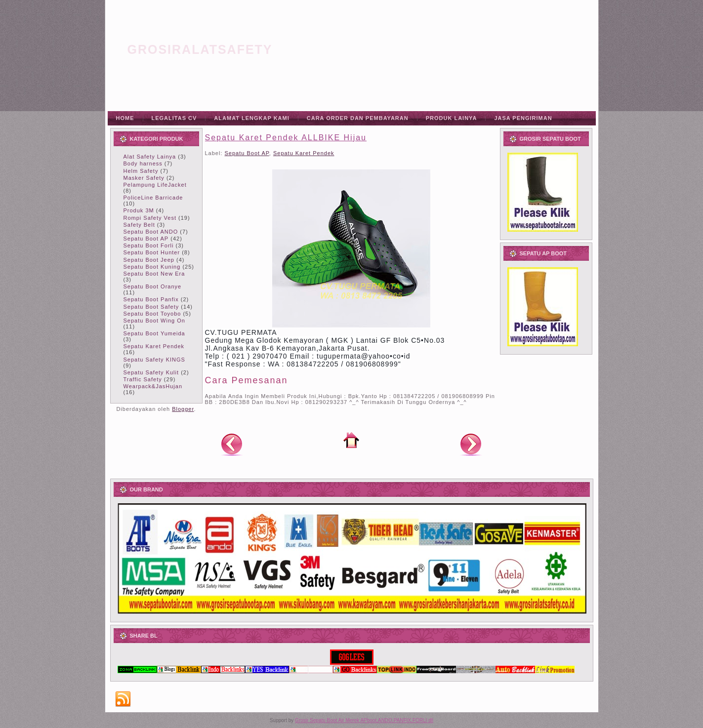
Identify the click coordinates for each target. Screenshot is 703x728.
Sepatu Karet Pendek (154, 346)
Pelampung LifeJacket (155, 185)
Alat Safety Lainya (150, 157)
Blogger (183, 409)
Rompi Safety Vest (150, 218)
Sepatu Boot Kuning (152, 267)
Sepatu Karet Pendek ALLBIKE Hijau (286, 138)
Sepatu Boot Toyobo (152, 314)
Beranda (351, 440)
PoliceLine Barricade (153, 198)
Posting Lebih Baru (232, 444)
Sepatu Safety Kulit (151, 372)
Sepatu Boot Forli (149, 245)
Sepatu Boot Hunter (152, 252)
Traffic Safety (143, 379)
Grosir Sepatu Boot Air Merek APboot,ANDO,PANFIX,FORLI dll (364, 720)
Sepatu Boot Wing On (154, 321)
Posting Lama (471, 444)
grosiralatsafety (200, 49)
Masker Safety (144, 178)
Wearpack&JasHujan (153, 386)
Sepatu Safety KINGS (154, 360)
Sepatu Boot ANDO (151, 232)
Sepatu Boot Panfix (151, 299)
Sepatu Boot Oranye (153, 286)
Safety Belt (139, 225)
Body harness (143, 163)
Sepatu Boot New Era (154, 274)
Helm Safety (141, 171)
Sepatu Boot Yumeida (154, 333)
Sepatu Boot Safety (151, 307)
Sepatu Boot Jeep (149, 260)
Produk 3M (139, 210)
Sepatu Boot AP (146, 239)
